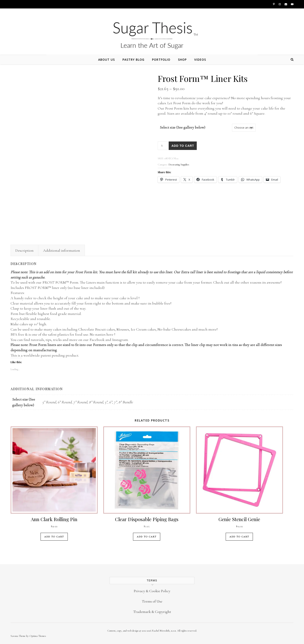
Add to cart (183, 146)
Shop (182, 60)
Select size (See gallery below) (183, 127)
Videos (200, 60)
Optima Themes (38, 636)
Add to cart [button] (54, 537)
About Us (107, 60)
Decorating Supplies (179, 165)
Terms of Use (152, 601)
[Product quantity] (163, 146)
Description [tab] (24, 250)
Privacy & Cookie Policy (152, 591)
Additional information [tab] (62, 250)
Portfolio (161, 60)
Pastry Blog (133, 60)
